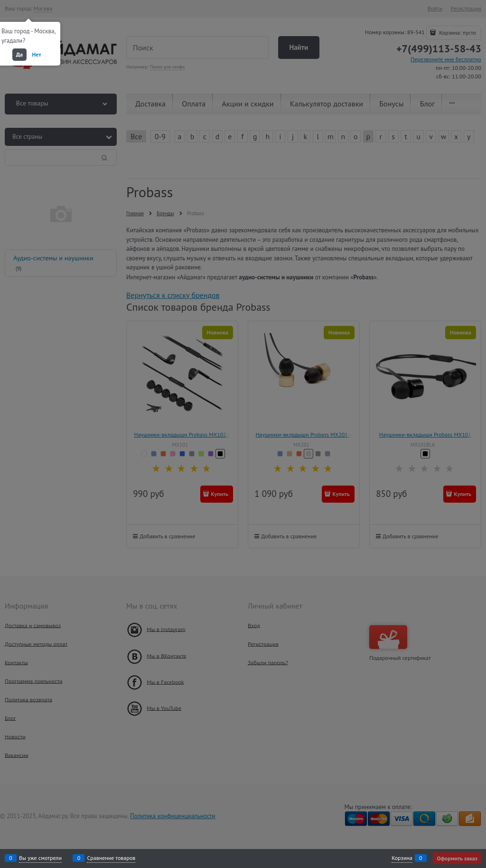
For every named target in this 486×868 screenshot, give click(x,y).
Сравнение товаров (111, 858)
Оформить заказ (457, 858)
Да (19, 54)
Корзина (402, 858)
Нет (37, 54)
